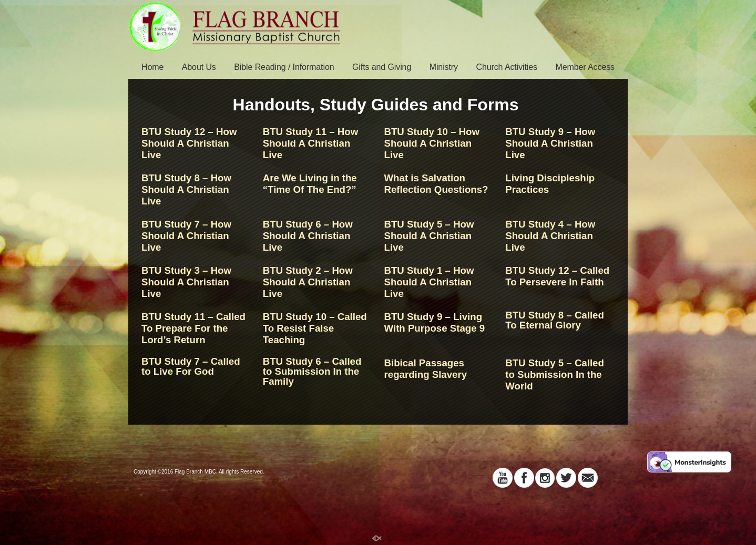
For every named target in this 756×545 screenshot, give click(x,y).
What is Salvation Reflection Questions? (436, 184)
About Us (199, 67)
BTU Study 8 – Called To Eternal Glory (555, 320)
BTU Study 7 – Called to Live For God (191, 366)
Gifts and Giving (382, 67)
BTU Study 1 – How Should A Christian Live (429, 282)
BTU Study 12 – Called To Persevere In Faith (557, 276)
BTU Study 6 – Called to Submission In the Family (312, 371)
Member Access (585, 67)
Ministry (444, 67)
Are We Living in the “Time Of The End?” (310, 184)
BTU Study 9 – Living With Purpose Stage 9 (435, 322)
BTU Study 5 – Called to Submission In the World (555, 374)
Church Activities (507, 67)
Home (152, 67)
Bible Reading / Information (284, 67)
